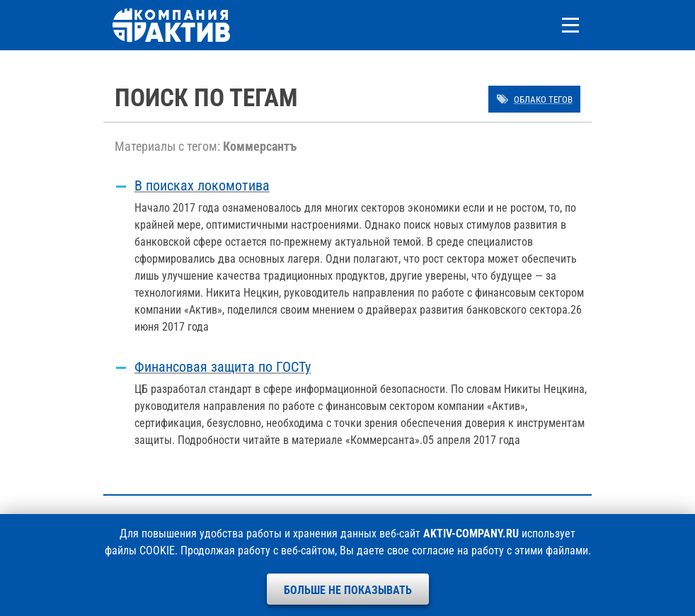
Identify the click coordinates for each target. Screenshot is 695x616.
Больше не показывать (348, 590)
